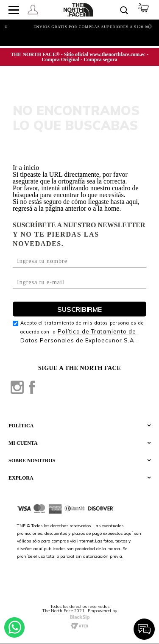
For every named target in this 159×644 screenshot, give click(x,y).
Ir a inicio (26, 168)
